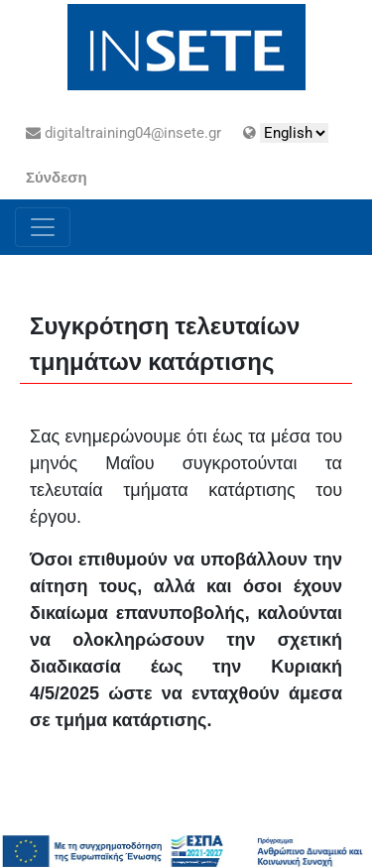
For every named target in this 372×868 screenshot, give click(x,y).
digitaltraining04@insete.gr (124, 133)
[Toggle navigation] (43, 227)
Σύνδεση (57, 178)
